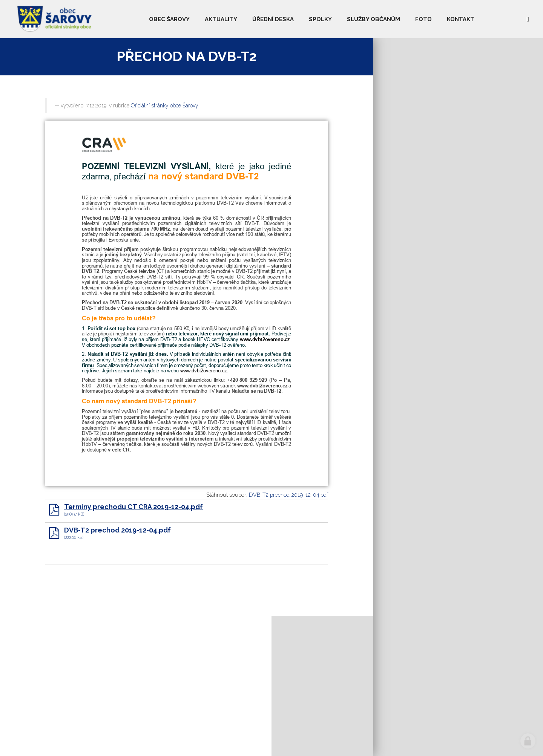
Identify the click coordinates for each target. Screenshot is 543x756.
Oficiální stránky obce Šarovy (165, 106)
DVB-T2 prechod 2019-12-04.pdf (288, 495)
